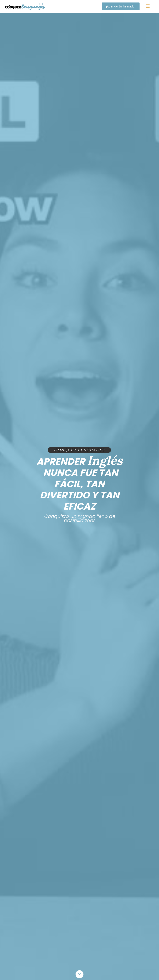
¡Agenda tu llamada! (121, 6)
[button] (148, 6)
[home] (25, 6)
